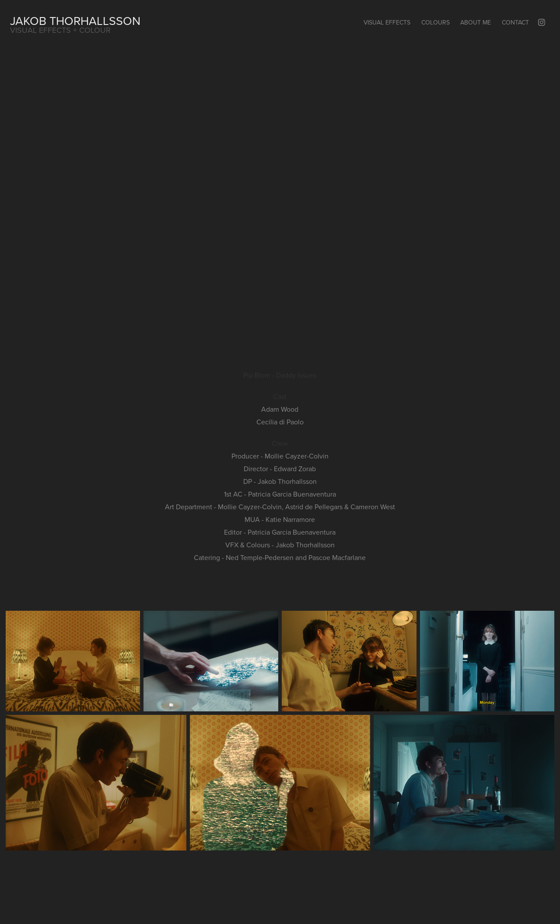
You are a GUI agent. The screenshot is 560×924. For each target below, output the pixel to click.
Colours (436, 22)
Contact (515, 22)
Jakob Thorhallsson (75, 21)
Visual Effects (387, 22)
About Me (476, 22)
